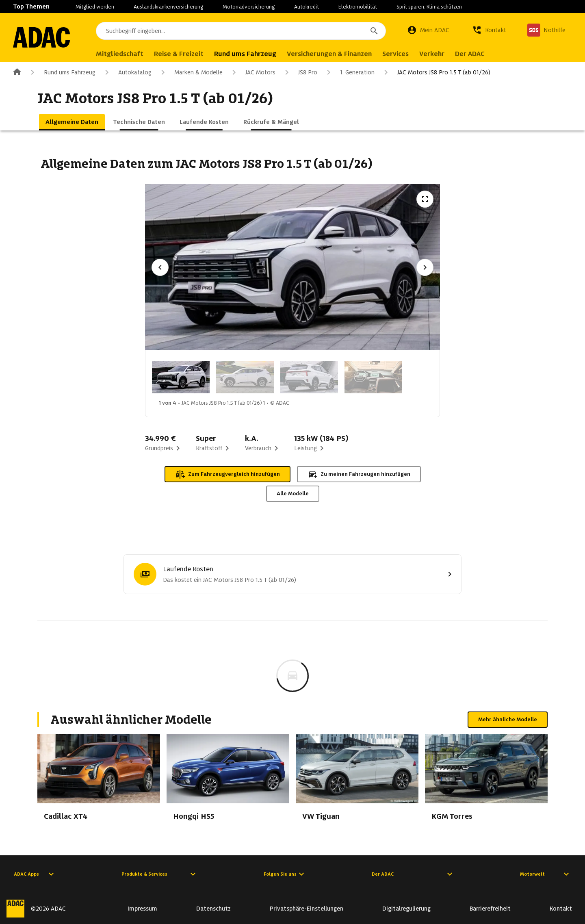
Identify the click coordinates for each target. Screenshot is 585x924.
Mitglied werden (95, 7)
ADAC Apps (35, 874)
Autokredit (307, 7)
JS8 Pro (300, 72)
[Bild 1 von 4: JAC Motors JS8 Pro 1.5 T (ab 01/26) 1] (181, 377)
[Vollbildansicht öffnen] (425, 199)
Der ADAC (413, 874)
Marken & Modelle (190, 72)
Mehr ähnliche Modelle (508, 719)
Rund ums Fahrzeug (62, 72)
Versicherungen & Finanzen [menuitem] (329, 54)
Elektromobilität (358, 7)
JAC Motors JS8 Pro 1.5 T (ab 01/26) (436, 72)
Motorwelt (546, 874)
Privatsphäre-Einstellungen (307, 909)
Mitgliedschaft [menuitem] (120, 54)
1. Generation (349, 72)
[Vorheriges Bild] (160, 267)
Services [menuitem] (395, 54)
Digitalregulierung (406, 909)
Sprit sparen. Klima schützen (429, 7)
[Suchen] (374, 31)
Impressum (142, 909)
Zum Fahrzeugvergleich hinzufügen (227, 474)
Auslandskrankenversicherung (168, 7)
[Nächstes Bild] (425, 267)
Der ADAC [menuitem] (470, 54)
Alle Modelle (293, 493)
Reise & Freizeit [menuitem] (179, 54)
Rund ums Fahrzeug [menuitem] (245, 54)
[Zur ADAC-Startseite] (41, 37)
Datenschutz (213, 909)
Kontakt (561, 909)
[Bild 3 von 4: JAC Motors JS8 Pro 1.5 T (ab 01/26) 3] (309, 377)
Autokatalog (127, 72)
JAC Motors (252, 72)
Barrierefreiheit (490, 909)
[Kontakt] (489, 30)
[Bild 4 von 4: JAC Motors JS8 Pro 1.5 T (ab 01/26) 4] (373, 377)
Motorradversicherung (249, 7)
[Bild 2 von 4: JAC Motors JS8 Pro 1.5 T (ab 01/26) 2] (245, 377)
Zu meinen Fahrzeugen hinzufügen (359, 474)
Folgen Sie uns (285, 874)
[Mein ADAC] (428, 30)
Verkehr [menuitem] (432, 54)
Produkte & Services (160, 874)
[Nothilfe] (546, 30)
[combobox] (241, 31)
